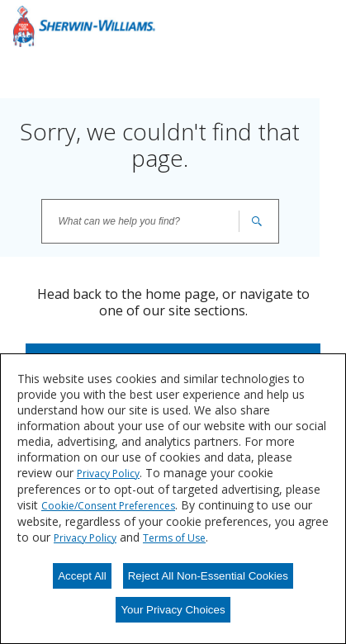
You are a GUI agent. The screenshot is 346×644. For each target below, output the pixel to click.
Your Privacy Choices (173, 610)
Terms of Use (174, 538)
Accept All (82, 576)
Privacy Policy (108, 474)
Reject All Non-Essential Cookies (208, 576)
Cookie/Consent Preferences (108, 506)
